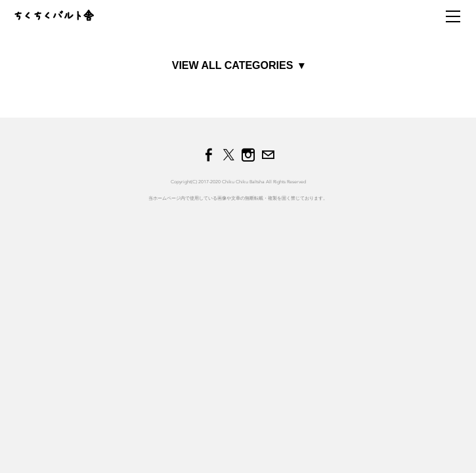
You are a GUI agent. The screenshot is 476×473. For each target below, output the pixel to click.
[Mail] (268, 155)
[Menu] (453, 16)
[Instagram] (248, 155)
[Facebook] (209, 155)
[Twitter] (228, 155)
